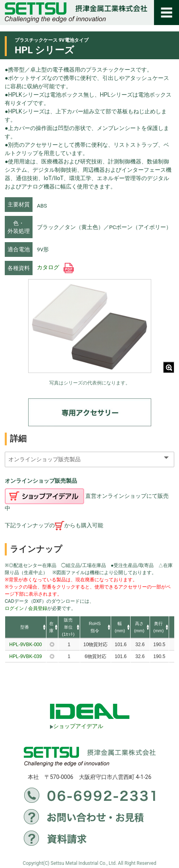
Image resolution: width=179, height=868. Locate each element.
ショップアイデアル (77, 726)
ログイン (14, 608)
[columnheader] (26, 627)
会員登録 (38, 608)
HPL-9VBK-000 (25, 645)
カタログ (55, 267)
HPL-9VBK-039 (25, 656)
